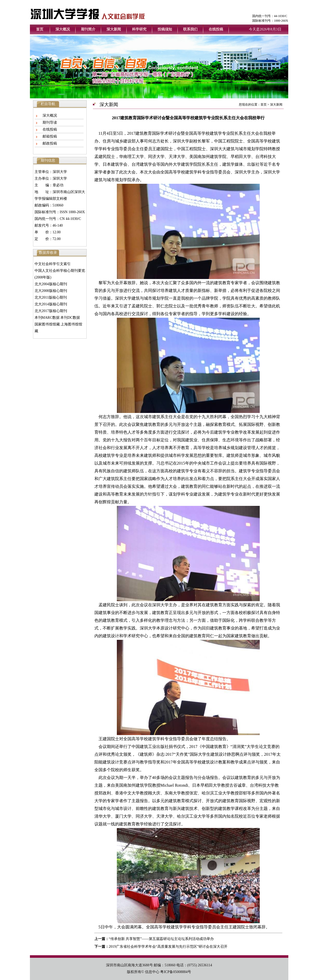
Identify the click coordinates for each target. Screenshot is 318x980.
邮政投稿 (50, 143)
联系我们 (190, 29)
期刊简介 (88, 29)
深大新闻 (114, 29)
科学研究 (139, 29)
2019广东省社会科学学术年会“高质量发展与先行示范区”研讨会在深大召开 (168, 947)
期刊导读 (50, 122)
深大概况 (63, 29)
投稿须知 (165, 29)
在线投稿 (216, 29)
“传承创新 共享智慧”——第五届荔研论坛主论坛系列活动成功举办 (161, 939)
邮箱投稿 (50, 136)
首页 (40, 29)
